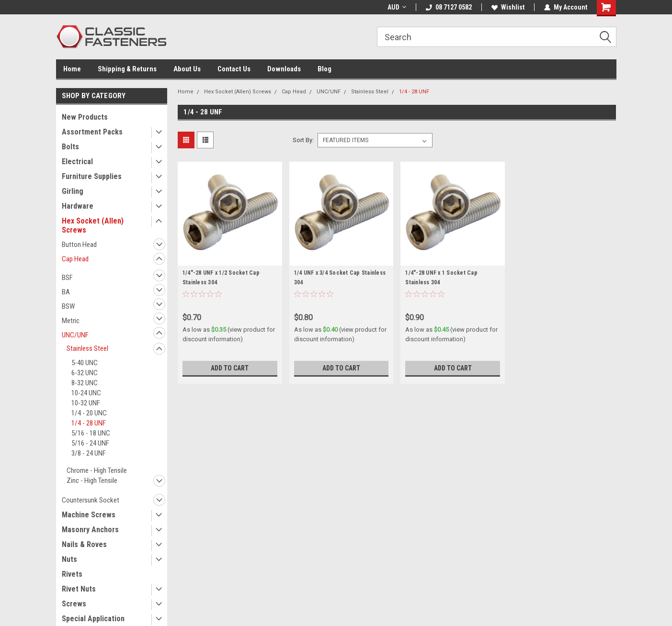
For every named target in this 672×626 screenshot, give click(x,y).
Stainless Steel (87, 348)
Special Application (93, 619)
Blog (325, 69)
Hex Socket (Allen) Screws (93, 225)
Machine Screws (89, 515)
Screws (74, 604)
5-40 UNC (85, 363)
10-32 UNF (86, 403)
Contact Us (234, 69)
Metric (71, 321)
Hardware (78, 206)
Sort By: (303, 140)
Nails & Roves (84, 544)
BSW (68, 306)
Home (72, 69)
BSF (67, 278)
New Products (85, 117)
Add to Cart (230, 368)
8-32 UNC (85, 383)
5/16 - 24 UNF (90, 443)
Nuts (69, 559)
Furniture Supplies (92, 176)
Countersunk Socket (91, 500)
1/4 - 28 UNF (89, 423)
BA (66, 292)
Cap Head (75, 259)
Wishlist (508, 7)
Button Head (79, 245)
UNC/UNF (75, 335)
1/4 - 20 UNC (89, 413)
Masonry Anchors (90, 530)
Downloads (284, 69)
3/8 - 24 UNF (89, 453)
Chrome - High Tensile (97, 470)
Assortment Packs (92, 132)
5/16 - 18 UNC (91, 433)
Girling (73, 191)
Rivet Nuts (79, 589)
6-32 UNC (85, 373)
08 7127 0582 (449, 7)
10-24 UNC (86, 393)
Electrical (77, 162)
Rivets (72, 574)
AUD (397, 7)
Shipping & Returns (127, 69)
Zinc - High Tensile (92, 481)
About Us (187, 69)
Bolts (70, 147)
